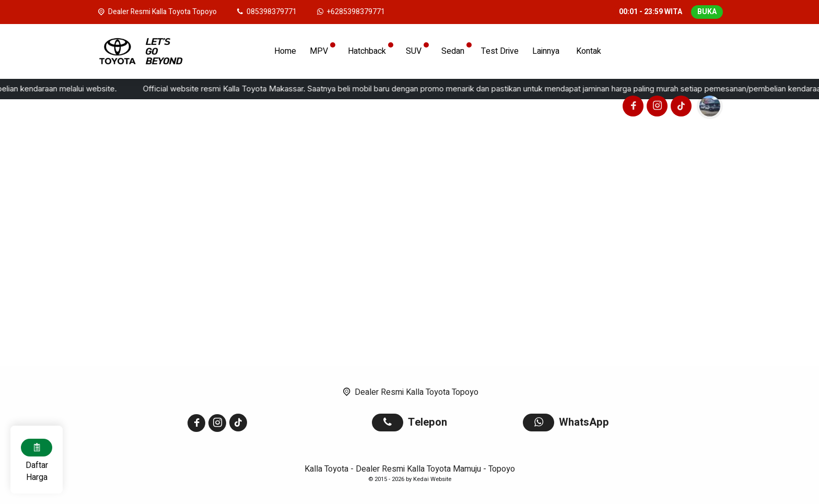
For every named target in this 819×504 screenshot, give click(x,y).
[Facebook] (631, 108)
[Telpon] (266, 12)
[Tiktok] (680, 108)
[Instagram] (656, 108)
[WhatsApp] (350, 12)
